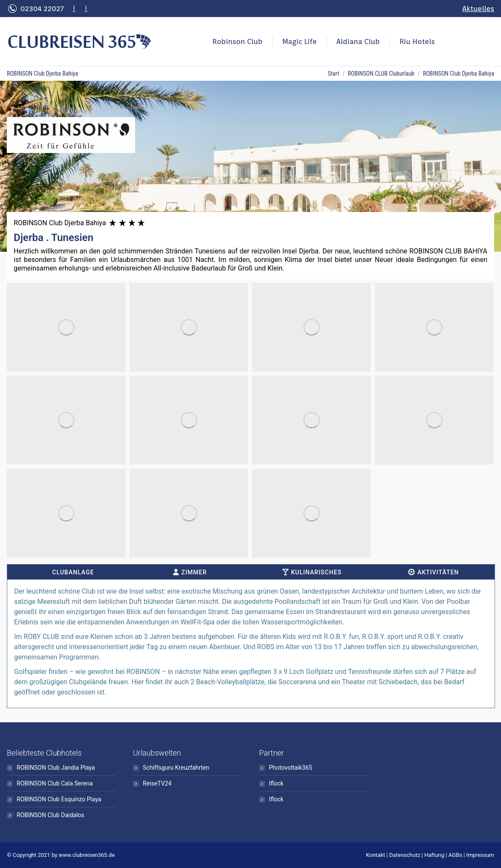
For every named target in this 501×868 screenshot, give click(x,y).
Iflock (276, 783)
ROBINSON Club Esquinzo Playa (59, 799)
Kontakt (376, 855)
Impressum (480, 855)
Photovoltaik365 (290, 768)
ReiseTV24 (157, 783)
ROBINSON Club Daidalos (50, 815)
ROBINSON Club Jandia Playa (56, 768)
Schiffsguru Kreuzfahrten (176, 768)
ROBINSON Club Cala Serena (55, 783)
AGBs (455, 855)
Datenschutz (404, 855)
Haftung (435, 855)
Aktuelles (478, 9)
